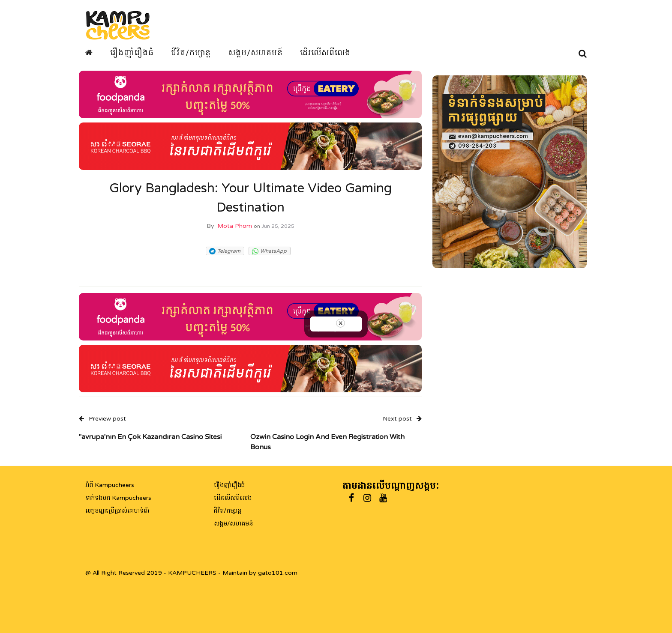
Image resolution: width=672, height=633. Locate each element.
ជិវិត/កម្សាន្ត (228, 511)
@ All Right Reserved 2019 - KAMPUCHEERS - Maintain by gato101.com (191, 573)
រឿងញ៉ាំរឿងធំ (132, 53)
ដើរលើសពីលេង (325, 53)
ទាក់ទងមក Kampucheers (118, 498)
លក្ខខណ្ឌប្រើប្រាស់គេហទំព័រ (117, 511)
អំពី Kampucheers (110, 485)
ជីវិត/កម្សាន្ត (191, 53)
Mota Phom (235, 226)
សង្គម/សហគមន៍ (255, 53)
